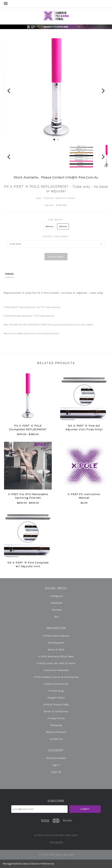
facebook (56, 603)
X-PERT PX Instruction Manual (84, 496)
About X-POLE (56, 650)
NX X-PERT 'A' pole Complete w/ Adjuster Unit (28, 564)
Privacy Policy (56, 718)
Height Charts (56, 698)
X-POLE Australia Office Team (56, 656)
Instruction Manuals (56, 670)
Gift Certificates (56, 758)
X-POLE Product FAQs (56, 704)
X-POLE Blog (56, 691)
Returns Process (56, 732)
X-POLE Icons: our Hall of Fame (56, 663)
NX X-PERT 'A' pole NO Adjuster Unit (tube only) (84, 427)
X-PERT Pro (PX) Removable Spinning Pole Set (28, 496)
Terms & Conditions (56, 711)
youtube (56, 610)
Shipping (56, 725)
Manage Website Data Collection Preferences (29, 864)
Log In (56, 765)
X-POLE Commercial (56, 684)
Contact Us (56, 739)
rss (56, 616)
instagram (56, 596)
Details (10, 274)
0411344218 (56, 842)
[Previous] (9, 91)
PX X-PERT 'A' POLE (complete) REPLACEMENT (28, 427)
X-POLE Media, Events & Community (56, 677)
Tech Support (56, 643)
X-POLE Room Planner (56, 636)
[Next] (103, 91)
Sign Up (56, 772)
